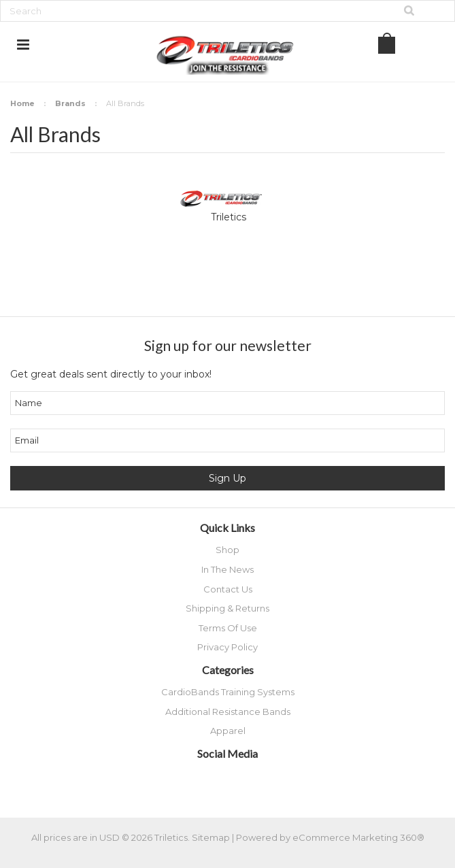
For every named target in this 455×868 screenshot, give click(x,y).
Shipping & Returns (227, 608)
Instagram (236, 779)
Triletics (229, 217)
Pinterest (260, 779)
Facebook (189, 779)
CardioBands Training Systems (228, 692)
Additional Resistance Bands (228, 712)
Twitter (213, 779)
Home (22, 103)
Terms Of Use (228, 628)
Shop (227, 550)
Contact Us (228, 589)
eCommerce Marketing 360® (358, 837)
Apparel (228, 731)
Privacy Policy (227, 647)
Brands (70, 103)
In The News (227, 569)
